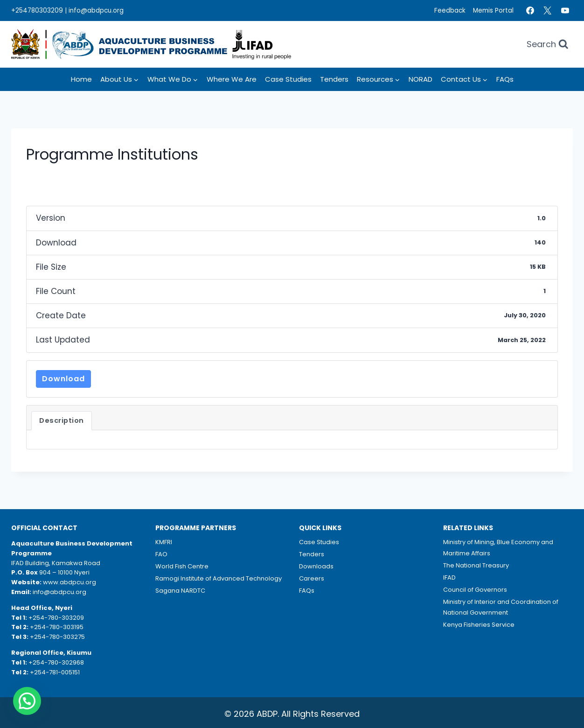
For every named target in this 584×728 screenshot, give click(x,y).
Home (81, 79)
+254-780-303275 (57, 637)
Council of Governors (475, 590)
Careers (312, 578)
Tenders (334, 79)
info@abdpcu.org (96, 10)
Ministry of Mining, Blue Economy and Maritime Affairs (498, 547)
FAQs (505, 79)
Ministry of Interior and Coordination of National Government (501, 607)
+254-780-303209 (56, 618)
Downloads (316, 566)
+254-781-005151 (55, 672)
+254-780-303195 (57, 627)
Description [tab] (62, 420)
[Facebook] (530, 11)
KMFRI (164, 542)
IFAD (449, 577)
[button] (27, 701)
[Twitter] (548, 11)
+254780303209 (37, 10)
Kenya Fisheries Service (479, 625)
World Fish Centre (182, 566)
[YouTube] (565, 11)
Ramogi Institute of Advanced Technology (219, 578)
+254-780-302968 (56, 662)
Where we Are (232, 79)
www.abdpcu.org (70, 582)
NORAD (421, 79)
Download (63, 379)
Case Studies (288, 79)
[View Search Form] (548, 45)
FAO (161, 554)
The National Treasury (476, 565)
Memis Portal (493, 10)
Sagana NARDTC (180, 591)
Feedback (450, 10)
